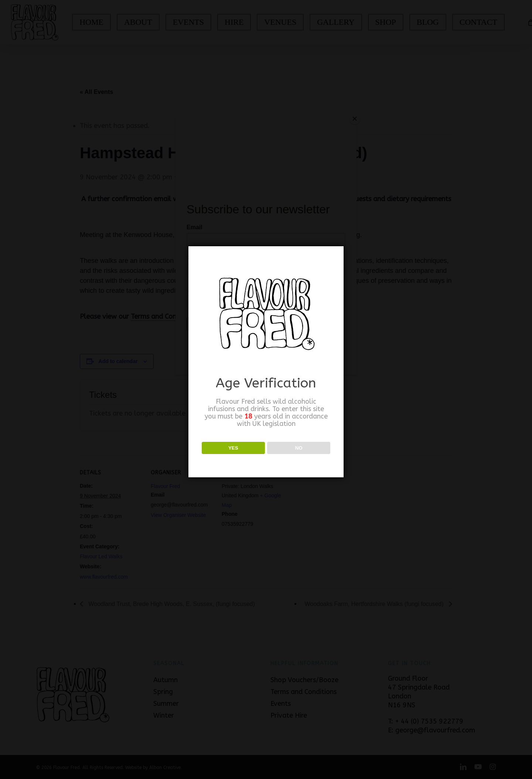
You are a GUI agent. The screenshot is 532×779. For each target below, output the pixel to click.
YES (233, 448)
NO (299, 448)
